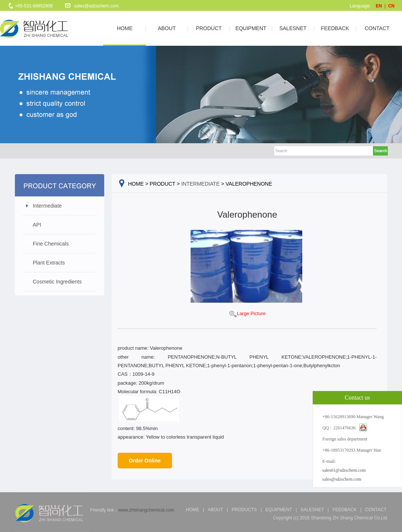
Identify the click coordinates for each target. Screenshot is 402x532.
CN (391, 6)
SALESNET (293, 28)
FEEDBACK (335, 28)
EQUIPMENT (251, 28)
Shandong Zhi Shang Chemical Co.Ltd (349, 518)
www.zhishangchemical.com (146, 510)
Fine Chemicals (51, 244)
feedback (344, 510)
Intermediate (47, 206)
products (244, 510)
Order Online (145, 461)
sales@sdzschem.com (96, 6)
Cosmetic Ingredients (57, 282)
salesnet (312, 510)
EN (379, 6)
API (37, 225)
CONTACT (377, 28)
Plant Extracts (49, 263)
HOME (125, 28)
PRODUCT (209, 28)
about (215, 510)
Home (192, 510)
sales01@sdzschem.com (344, 470)
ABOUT (167, 28)
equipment (279, 510)
